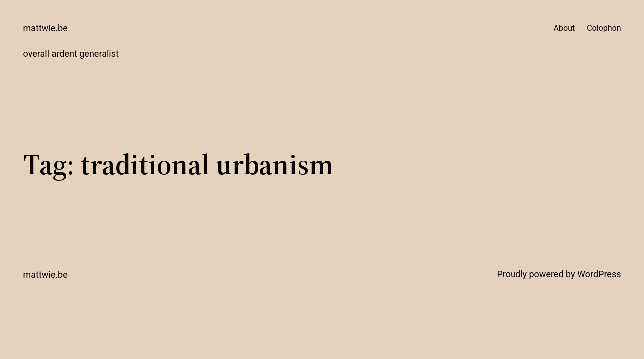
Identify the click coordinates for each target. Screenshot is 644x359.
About (565, 28)
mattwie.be (46, 28)
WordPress (599, 274)
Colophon (604, 28)
